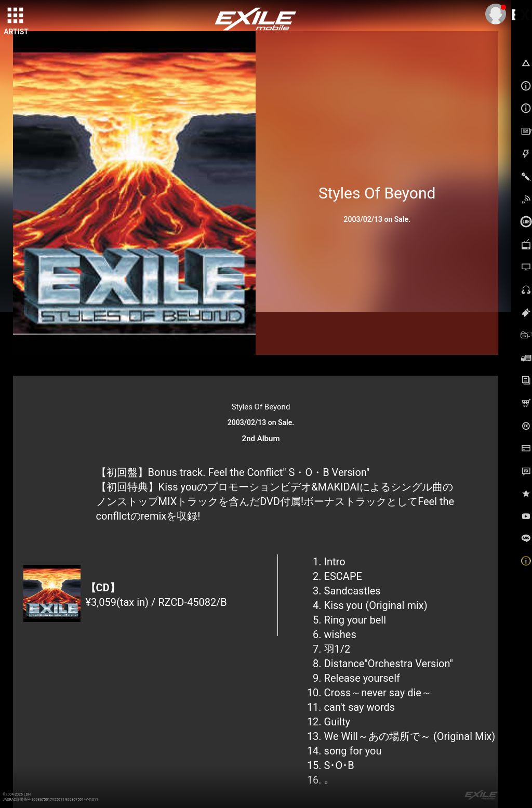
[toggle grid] (16, 16)
